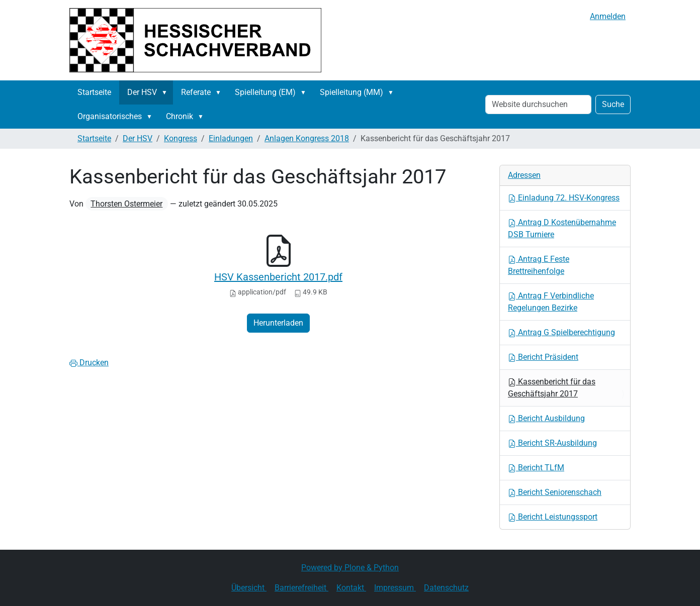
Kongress (181, 138)
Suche (613, 104)
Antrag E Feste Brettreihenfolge (539, 265)
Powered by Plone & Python (350, 568)
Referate (196, 92)
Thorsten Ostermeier (126, 204)
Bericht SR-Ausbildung (552, 443)
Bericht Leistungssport (553, 517)
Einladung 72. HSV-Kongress (564, 198)
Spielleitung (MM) (352, 92)
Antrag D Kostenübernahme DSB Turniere (562, 228)
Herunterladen (278, 323)
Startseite (94, 92)
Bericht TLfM (536, 468)
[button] (166, 92)
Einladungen (231, 138)
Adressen (524, 175)
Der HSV (142, 92)
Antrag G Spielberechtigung (561, 332)
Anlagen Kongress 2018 (307, 138)
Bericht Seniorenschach (555, 492)
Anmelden (608, 16)
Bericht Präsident (543, 357)
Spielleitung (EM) (265, 92)
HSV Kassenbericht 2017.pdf (278, 277)
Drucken (89, 363)
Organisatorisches (110, 116)
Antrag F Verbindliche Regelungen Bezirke (551, 302)
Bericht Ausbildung (546, 418)
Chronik (180, 116)
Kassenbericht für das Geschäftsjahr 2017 (552, 388)
